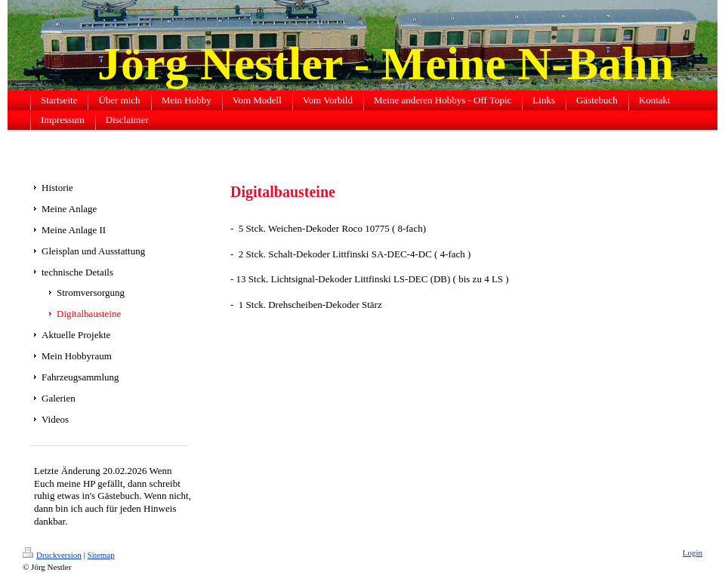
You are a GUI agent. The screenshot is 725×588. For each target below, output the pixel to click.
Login (693, 553)
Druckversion (52, 555)
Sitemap (101, 555)
